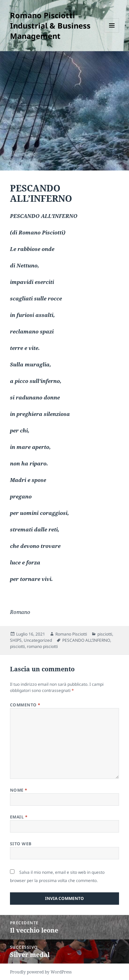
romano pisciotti (42, 646)
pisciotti (105, 634)
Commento (25, 705)
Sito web (21, 844)
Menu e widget (112, 32)
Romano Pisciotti (71, 634)
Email (19, 817)
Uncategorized (38, 640)
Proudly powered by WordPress (41, 972)
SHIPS (16, 640)
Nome (19, 790)
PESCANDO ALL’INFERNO (86, 640)
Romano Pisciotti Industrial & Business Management (50, 25)
